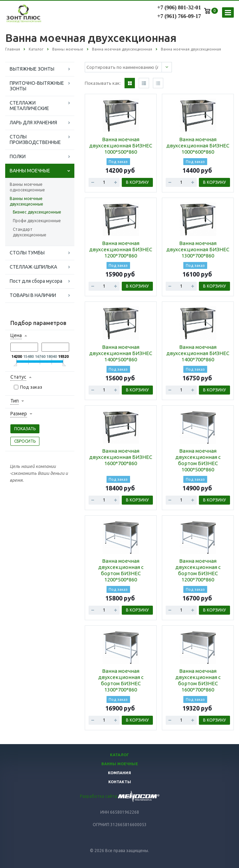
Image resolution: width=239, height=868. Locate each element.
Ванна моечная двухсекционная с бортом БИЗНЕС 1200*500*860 (121, 570)
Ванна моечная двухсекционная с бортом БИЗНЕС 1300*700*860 (121, 680)
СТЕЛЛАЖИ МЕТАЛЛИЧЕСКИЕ (29, 106)
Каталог (119, 755)
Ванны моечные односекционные (27, 187)
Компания (119, 773)
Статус (18, 377)
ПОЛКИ (18, 156)
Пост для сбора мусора (36, 281)
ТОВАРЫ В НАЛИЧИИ (33, 295)
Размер (19, 414)
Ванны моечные (120, 764)
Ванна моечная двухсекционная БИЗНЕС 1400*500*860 (121, 353)
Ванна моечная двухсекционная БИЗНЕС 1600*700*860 (121, 457)
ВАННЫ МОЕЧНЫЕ (30, 171)
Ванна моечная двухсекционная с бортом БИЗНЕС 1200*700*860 (198, 570)
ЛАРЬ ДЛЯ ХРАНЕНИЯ (33, 123)
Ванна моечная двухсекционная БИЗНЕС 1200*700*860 (121, 249)
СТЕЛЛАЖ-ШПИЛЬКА (33, 267)
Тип (15, 401)
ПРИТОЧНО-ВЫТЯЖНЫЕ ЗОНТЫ (37, 86)
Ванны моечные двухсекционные (26, 201)
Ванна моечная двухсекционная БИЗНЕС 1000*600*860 (198, 146)
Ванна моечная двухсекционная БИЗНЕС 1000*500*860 (121, 146)
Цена (16, 335)
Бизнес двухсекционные (37, 212)
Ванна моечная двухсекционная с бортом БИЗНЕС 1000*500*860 (198, 460)
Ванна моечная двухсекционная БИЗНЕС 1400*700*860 (198, 353)
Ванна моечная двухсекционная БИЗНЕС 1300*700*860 (198, 249)
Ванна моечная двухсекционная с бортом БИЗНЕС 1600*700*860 (198, 680)
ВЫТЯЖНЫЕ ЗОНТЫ (32, 69)
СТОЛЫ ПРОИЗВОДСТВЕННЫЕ (35, 139)
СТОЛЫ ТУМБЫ (27, 253)
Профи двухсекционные (37, 221)
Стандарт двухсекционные (30, 232)
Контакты (120, 782)
